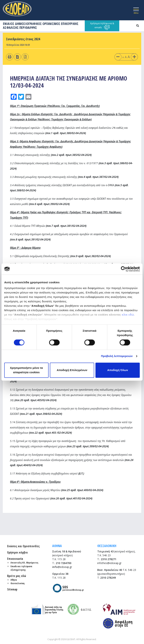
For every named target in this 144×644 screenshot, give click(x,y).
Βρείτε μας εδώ (17, 576)
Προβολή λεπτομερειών (117, 356)
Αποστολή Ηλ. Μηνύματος (24, 563)
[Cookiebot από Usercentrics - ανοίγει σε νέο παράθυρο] (124, 269)
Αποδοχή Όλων (118, 370)
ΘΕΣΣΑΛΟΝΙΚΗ (107, 546)
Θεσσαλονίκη (18, 583)
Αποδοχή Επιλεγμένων (72, 370)
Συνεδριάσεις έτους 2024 (23, 39)
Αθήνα (14, 580)
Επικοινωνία (15, 559)
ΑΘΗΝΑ (57, 546)
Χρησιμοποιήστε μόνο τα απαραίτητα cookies (26, 370)
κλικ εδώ (128, 315)
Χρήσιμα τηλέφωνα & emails (102, 26)
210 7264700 (64, 563)
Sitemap (12, 589)
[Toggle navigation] (136, 10)
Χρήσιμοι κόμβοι (18, 552)
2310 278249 (108, 578)
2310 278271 (109, 559)
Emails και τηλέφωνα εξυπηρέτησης (21, 568)
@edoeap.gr (62, 567)
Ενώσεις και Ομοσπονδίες (23, 546)
